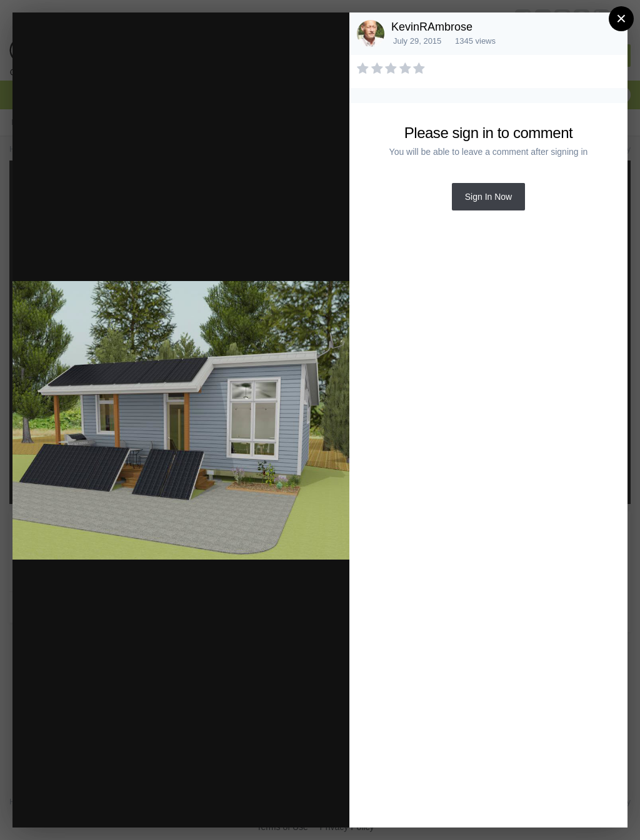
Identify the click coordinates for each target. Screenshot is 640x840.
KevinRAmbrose (432, 27)
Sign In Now (488, 197)
